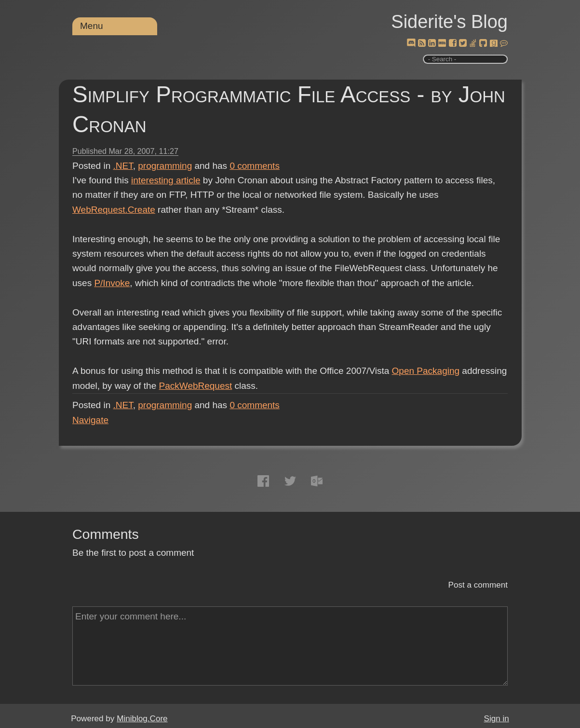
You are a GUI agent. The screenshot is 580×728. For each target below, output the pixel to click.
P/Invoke (112, 283)
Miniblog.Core (142, 719)
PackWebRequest (196, 386)
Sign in (497, 719)
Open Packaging (426, 371)
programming (165, 166)
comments (255, 166)
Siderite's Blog (449, 22)
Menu (92, 26)
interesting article (166, 180)
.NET (123, 166)
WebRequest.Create (114, 210)
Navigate (90, 420)
